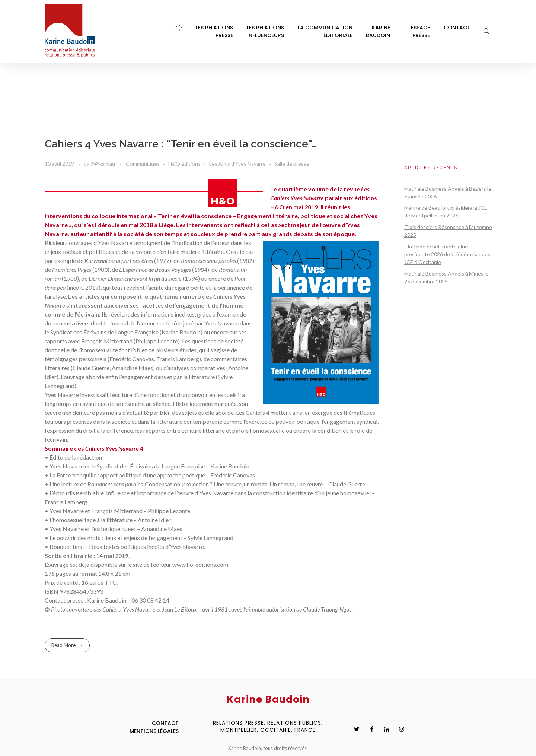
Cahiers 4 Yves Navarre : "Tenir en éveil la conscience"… (181, 144)
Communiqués (143, 164)
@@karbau (103, 164)
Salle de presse (292, 164)
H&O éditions (184, 164)
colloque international (122, 216)
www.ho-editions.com (200, 564)
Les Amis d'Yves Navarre (237, 164)
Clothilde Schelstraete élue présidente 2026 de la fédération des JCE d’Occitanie (447, 254)
